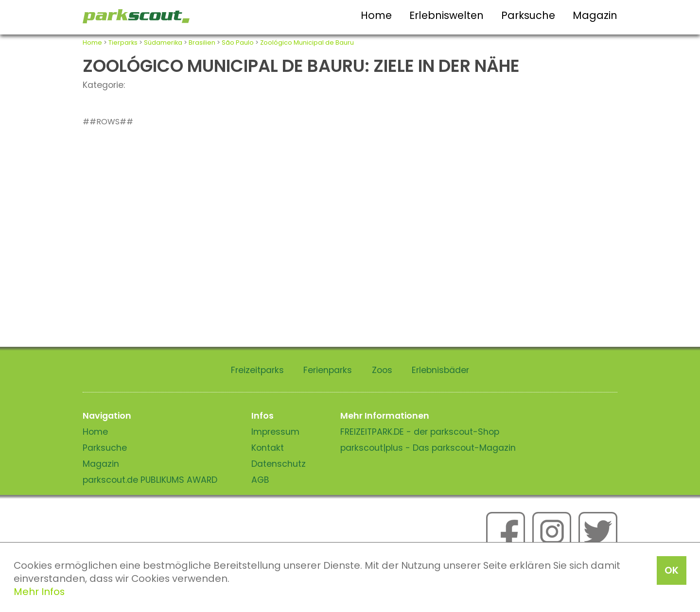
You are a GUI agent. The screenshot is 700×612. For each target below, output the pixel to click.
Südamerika (163, 42)
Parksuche (528, 15)
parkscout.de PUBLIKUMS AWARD (150, 480)
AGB (260, 480)
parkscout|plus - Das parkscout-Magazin (428, 448)
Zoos (382, 370)
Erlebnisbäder (440, 370)
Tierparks (123, 42)
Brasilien (202, 42)
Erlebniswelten (446, 15)
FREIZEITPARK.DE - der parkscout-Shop (420, 432)
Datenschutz (279, 464)
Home (376, 15)
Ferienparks (328, 370)
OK (672, 570)
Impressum (275, 432)
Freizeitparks (257, 370)
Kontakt (268, 448)
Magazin (595, 15)
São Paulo (238, 42)
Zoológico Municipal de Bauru (307, 42)
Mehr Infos (39, 592)
